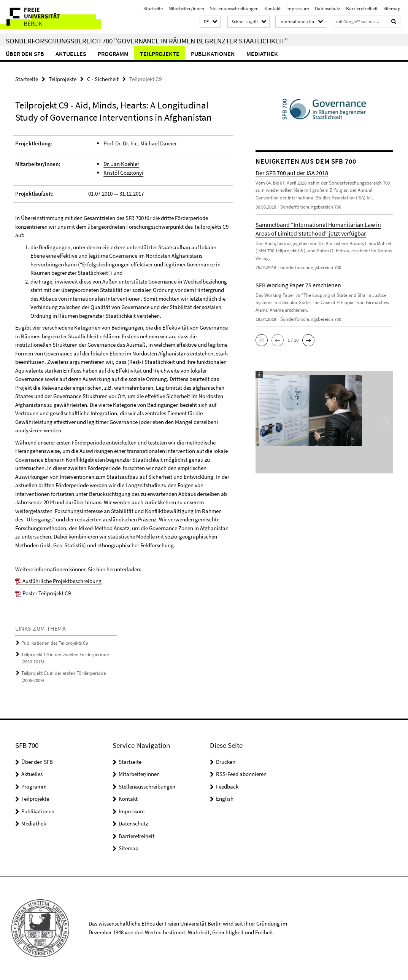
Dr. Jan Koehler (121, 164)
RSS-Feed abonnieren (241, 774)
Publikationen (213, 54)
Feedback (227, 786)
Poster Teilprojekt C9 (43, 593)
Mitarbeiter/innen (186, 9)
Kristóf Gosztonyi (123, 173)
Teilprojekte (160, 54)
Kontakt (272, 9)
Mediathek (262, 54)
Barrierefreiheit (362, 9)
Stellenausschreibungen (234, 9)
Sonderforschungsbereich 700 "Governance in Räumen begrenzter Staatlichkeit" (147, 41)
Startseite (153, 9)
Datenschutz (328, 9)
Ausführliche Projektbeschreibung (58, 581)
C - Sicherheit (103, 79)
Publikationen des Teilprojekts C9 (55, 643)
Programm (113, 54)
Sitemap (392, 9)
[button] (210, 22)
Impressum (298, 9)
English (225, 799)
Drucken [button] (226, 762)
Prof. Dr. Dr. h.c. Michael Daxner (140, 143)
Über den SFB (25, 54)
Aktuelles (71, 54)
